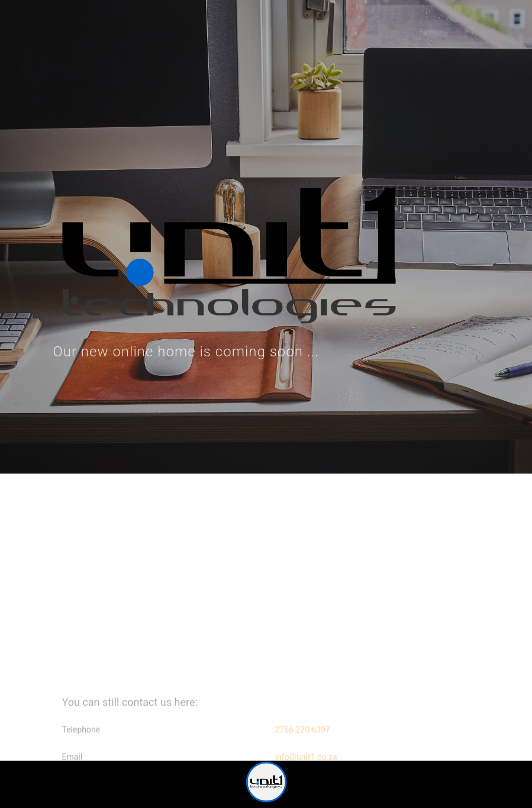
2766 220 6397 (303, 736)
